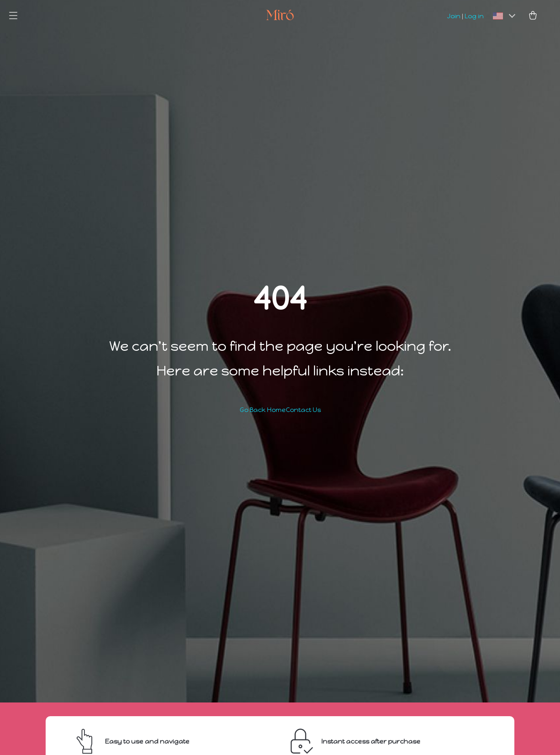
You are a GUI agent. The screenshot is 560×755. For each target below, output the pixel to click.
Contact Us (303, 410)
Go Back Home (263, 410)
